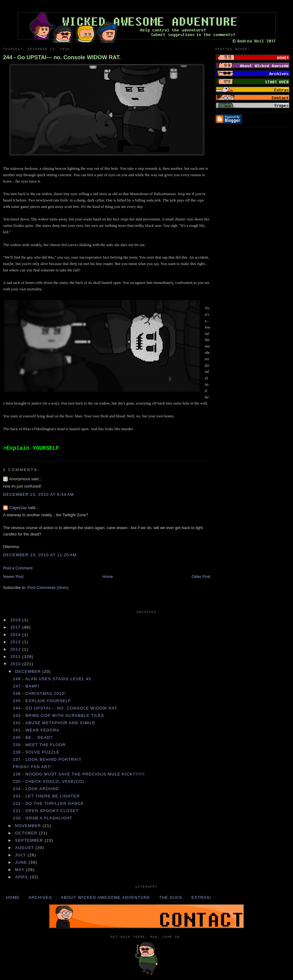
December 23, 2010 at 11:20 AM (40, 555)
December (29, 671)
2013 (16, 642)
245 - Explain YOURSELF (42, 701)
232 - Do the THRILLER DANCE (48, 803)
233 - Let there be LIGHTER (46, 796)
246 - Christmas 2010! (39, 693)
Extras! (201, 897)
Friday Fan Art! (32, 767)
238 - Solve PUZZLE (36, 752)
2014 (16, 635)
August (25, 848)
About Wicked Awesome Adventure (105, 897)
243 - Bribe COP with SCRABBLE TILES (58, 715)
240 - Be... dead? (33, 737)
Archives (40, 897)
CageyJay (18, 508)
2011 (16, 657)
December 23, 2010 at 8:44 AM (38, 494)
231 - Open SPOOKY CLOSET (46, 811)
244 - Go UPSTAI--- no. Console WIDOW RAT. (62, 57)
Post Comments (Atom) (48, 588)
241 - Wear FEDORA (36, 730)
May (21, 870)
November (29, 826)
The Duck (171, 897)
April (23, 877)
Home (108, 577)
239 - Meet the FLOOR (39, 745)
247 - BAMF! (26, 686)
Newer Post (13, 577)
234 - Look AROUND (36, 789)
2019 (16, 620)
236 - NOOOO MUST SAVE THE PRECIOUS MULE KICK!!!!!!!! (79, 774)
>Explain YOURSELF (31, 448)
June (22, 862)
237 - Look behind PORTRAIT (47, 759)
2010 (16, 664)
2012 (16, 649)
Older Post (201, 577)
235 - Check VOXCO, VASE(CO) (49, 781)
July (22, 855)
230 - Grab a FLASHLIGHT (43, 818)
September (30, 840)
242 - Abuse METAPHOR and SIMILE (54, 723)
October (27, 833)
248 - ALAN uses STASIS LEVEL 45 (52, 679)
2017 (16, 627)
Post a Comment (18, 568)
